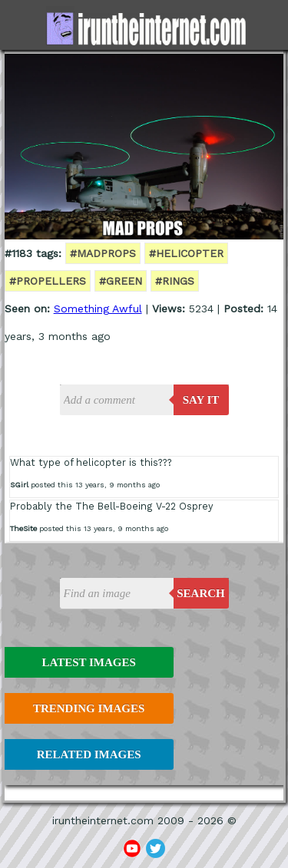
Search (201, 593)
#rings (175, 281)
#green (121, 281)
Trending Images (89, 708)
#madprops (103, 253)
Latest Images (88, 662)
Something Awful (98, 309)
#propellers (48, 281)
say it (201, 400)
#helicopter (186, 253)
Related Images (89, 754)
